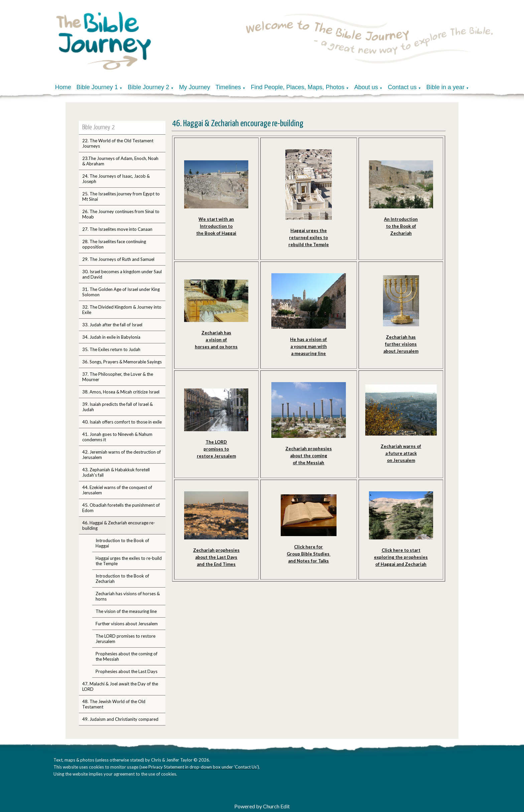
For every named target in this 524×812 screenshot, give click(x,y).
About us (366, 87)
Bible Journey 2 (148, 87)
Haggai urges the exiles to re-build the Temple (129, 561)
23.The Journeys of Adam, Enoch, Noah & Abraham (120, 161)
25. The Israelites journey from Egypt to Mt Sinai (121, 196)
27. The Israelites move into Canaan (117, 229)
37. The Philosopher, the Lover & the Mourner (118, 377)
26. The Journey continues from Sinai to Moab (121, 214)
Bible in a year (445, 87)
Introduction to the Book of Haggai (122, 543)
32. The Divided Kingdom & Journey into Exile (122, 310)
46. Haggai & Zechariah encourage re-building (119, 525)
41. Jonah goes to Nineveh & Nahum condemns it (117, 437)
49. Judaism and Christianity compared (120, 719)
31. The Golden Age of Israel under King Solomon (121, 292)
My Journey (195, 87)
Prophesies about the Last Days (126, 671)
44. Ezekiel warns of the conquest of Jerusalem (117, 490)
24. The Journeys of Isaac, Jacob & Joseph (116, 179)
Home (63, 87)
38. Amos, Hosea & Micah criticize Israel (121, 392)
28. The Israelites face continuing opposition (114, 244)
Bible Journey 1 (97, 87)
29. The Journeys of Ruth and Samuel (118, 259)
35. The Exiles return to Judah (111, 349)
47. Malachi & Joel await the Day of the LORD (120, 686)
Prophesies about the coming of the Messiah (126, 656)
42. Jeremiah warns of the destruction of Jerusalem (121, 455)
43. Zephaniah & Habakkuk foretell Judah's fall (116, 472)
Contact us (402, 87)
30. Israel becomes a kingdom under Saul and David (122, 274)
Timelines (228, 87)
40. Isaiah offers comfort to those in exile (122, 422)
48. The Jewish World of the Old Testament (114, 704)
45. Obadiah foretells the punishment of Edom (121, 508)
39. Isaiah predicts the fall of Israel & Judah (117, 407)
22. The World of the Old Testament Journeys (118, 143)
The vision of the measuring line (126, 611)
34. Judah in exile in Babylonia (111, 337)
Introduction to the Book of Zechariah (122, 579)
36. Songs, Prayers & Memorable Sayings (122, 362)
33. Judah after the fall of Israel (112, 325)
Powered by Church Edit (262, 806)
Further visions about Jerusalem (127, 624)
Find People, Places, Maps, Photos (297, 87)
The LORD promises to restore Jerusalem (125, 639)
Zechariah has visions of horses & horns (128, 596)
